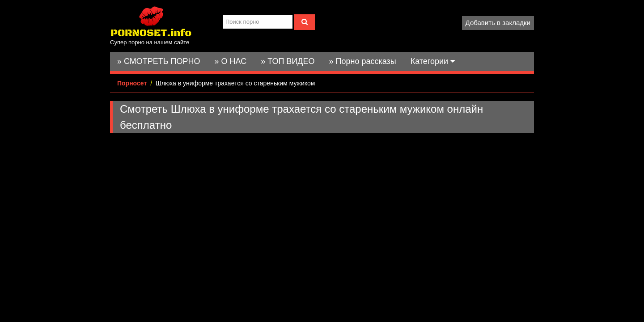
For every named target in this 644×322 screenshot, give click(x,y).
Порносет (132, 83)
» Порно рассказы (362, 61)
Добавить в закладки (498, 23)
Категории (433, 61)
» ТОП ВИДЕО (288, 61)
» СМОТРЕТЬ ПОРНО (159, 61)
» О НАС (231, 61)
